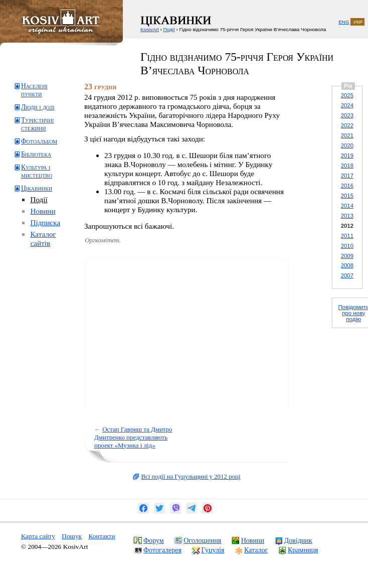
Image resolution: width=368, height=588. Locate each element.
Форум (154, 540)
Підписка (45, 223)
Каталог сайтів (43, 239)
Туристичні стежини (37, 124)
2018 (347, 166)
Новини (43, 211)
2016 (347, 186)
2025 (347, 95)
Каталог (256, 550)
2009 (347, 256)
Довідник (298, 540)
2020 (347, 145)
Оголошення (202, 540)
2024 (347, 105)
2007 (347, 275)
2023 (347, 115)
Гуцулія (213, 550)
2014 (347, 206)
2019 (347, 156)
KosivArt (150, 29)
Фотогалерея (162, 550)
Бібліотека (36, 154)
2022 (347, 125)
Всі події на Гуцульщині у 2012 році (191, 476)
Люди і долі (38, 107)
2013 (347, 216)
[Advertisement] (53, 294)
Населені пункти (34, 90)
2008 (347, 265)
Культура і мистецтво (37, 171)
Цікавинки (37, 188)
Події (39, 199)
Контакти (102, 536)
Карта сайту (38, 536)
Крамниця (303, 550)
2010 (347, 246)
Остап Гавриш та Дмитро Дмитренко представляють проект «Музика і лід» (133, 437)
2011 (347, 236)
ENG (344, 22)
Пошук (72, 536)
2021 (347, 135)
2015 (347, 196)
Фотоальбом (39, 141)
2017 (347, 176)
